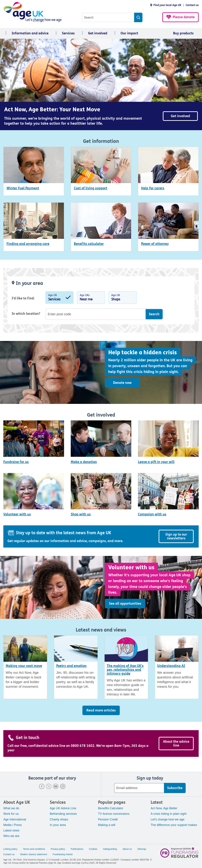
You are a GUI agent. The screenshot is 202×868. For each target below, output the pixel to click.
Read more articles (101, 710)
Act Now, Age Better (164, 808)
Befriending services (63, 814)
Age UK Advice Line (63, 808)
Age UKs (91, 298)
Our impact (129, 33)
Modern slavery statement (34, 854)
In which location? (26, 314)
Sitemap (142, 849)
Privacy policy (58, 849)
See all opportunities (125, 604)
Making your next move (24, 666)
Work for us (11, 814)
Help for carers (153, 188)
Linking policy (10, 849)
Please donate (184, 17)
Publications (77, 849)
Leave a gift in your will (156, 462)
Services (68, 33)
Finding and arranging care (28, 244)
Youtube (56, 786)
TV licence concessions (114, 814)
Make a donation (84, 462)
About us (127, 849)
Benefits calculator (89, 244)
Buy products (183, 33)
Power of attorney (155, 244)
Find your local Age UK (167, 5)
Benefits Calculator (111, 808)
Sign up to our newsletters (176, 536)
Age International (15, 819)
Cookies (93, 849)
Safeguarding (110, 849)
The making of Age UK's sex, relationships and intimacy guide (125, 670)
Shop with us (81, 514)
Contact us (192, 5)
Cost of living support (91, 188)
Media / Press (13, 825)
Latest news (11, 830)
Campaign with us (152, 514)
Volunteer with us (17, 514)
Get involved (98, 33)
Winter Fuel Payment (23, 188)
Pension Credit (108, 819)
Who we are (11, 836)
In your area (58, 825)
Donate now (122, 383)
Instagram (63, 786)
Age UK (59, 298)
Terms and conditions (34, 849)
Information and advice (30, 33)
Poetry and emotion (71, 666)
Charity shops (59, 819)
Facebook (42, 786)
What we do (11, 808)
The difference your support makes (174, 825)
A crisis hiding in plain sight (169, 814)
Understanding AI (171, 666)
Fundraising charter (63, 854)
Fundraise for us (16, 462)
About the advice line (176, 743)
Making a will (107, 825)
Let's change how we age (168, 819)
